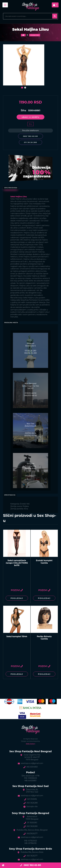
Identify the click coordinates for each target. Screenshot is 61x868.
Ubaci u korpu (30, 117)
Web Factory (30, 744)
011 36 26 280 (30, 142)
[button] (22, 88)
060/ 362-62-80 (30, 136)
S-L (30, 124)
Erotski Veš (35, 35)
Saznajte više (32, 806)
